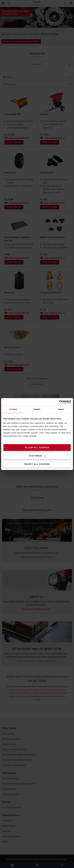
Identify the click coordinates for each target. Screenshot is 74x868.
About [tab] (61, 409)
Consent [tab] (13, 409)
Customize (37, 456)
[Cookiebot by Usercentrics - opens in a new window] (59, 402)
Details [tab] (37, 409)
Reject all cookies (37, 464)
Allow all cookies (37, 447)
